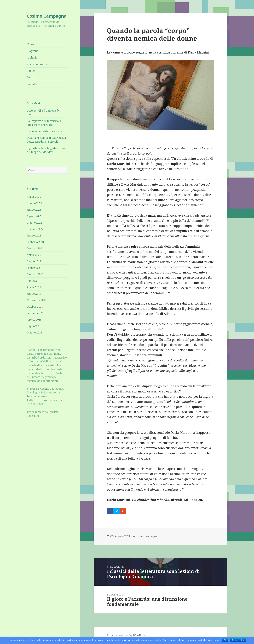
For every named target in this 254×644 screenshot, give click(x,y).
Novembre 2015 (37, 300)
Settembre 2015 (37, 313)
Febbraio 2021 (35, 242)
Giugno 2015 (34, 333)
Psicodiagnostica (37, 64)
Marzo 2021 (34, 236)
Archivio (32, 58)
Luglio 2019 (34, 261)
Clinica (31, 71)
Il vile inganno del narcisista (44, 131)
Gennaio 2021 (35, 248)
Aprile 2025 (34, 197)
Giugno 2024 (34, 203)
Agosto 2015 (34, 320)
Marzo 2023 (34, 210)
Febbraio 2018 (35, 268)
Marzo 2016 (34, 294)
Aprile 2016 (34, 287)
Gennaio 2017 (35, 274)
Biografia (33, 51)
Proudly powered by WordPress (127, 635)
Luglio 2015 (34, 326)
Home (30, 44)
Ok (225, 640)
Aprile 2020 (34, 255)
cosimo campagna (146, 536)
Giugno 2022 (34, 223)
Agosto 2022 (34, 216)
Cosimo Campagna (47, 16)
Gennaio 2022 (35, 229)
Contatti (32, 84)
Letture (31, 77)
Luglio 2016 (34, 281)
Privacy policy (238, 640)
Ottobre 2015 (35, 307)
